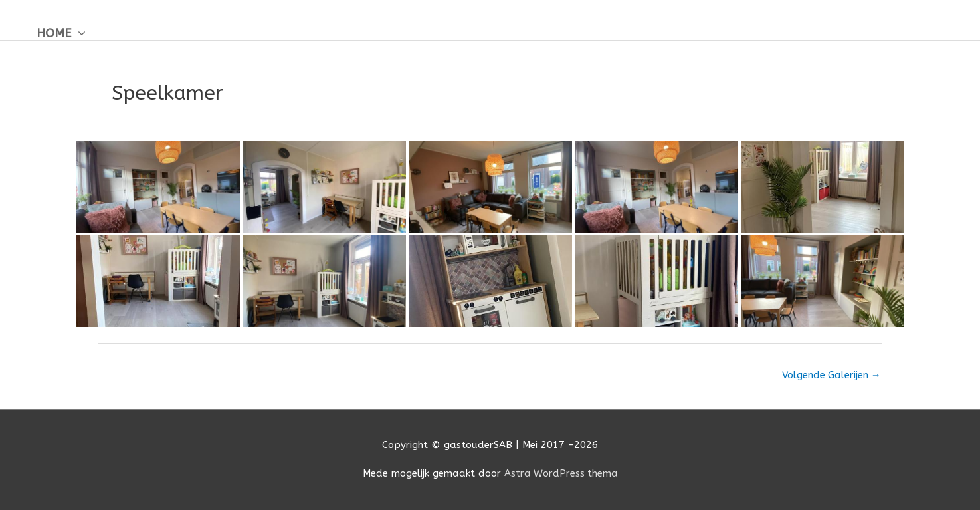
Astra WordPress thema (561, 473)
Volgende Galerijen (831, 375)
